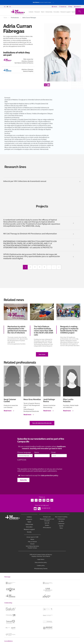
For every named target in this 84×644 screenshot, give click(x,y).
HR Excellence (47, 528)
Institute (29, 517)
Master (32, 539)
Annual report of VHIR (32, 537)
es (10, 7)
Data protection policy (41, 562)
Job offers (61, 521)
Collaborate (61, 524)
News (61, 528)
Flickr (52, 500)
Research (37, 12)
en (7, 7)
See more (42, 354)
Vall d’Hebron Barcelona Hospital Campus (32, 547)
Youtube (48, 500)
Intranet (32, 544)
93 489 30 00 (46, 508)
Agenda (61, 526)
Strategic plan (47, 517)
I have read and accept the (39, 475)
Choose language (24, 452)
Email (49, 84)
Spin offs (47, 523)
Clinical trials (49, 12)
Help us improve (32, 542)
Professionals (61, 519)
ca (5, 7)
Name (37, 452)
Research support (66, 12)
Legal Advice (41, 559)
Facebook (36, 500)
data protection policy (50, 475)
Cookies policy (41, 566)
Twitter (32, 500)
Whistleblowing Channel (41, 569)
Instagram (44, 500)
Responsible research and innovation (47, 520)
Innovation (56, 12)
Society (74, 12)
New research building (61, 517)
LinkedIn (45, 84)
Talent (43, 12)
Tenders (47, 525)
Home (5, 18)
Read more (8, 411)
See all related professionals (42, 423)
